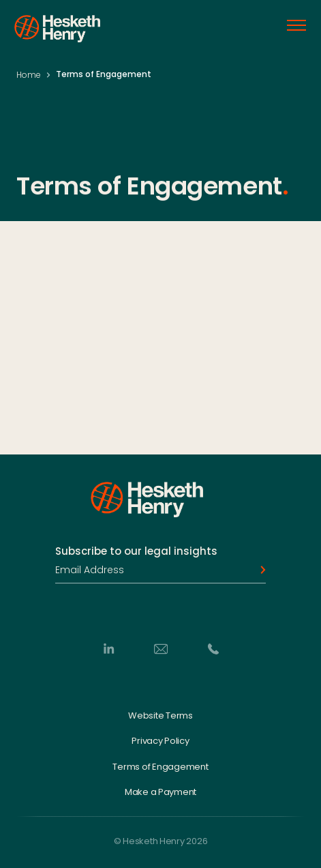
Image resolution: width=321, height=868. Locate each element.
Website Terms (160, 715)
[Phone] (213, 648)
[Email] (161, 648)
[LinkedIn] (108, 648)
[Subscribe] (259, 570)
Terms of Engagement (160, 767)
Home (29, 75)
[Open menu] (296, 25)
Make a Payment (160, 792)
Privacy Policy (160, 741)
